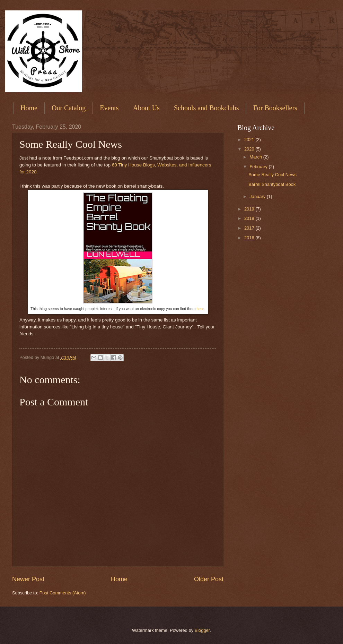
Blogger (202, 630)
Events (109, 108)
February (259, 167)
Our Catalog (69, 108)
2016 (250, 238)
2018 (250, 218)
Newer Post (28, 579)
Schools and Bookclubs (206, 108)
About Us (146, 108)
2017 (250, 228)
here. (201, 309)
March (256, 157)
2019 (250, 209)
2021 (250, 140)
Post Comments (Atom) (63, 593)
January (258, 196)
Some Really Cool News (272, 175)
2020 (250, 149)
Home (29, 108)
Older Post (209, 579)
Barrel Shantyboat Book (272, 184)
